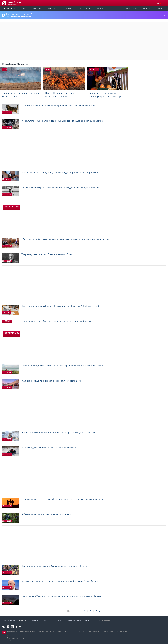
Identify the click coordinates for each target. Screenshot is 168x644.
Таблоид (35, 621)
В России (37, 9)
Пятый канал (9, 621)
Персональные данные (16, 638)
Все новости (9, 9)
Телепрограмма (74, 621)
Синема (147, 9)
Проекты (47, 621)
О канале (59, 621)
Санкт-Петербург (130, 9)
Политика (66, 9)
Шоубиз (159, 9)
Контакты (90, 621)
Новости (23, 621)
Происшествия (84, 9)
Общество (51, 9)
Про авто (100, 9)
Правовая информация (16, 636)
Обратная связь (13, 640)
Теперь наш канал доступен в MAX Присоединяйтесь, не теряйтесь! (20, 15)
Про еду (113, 9)
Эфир (158, 3)
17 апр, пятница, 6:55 (12, 5)
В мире (24, 9)
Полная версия (105, 621)
